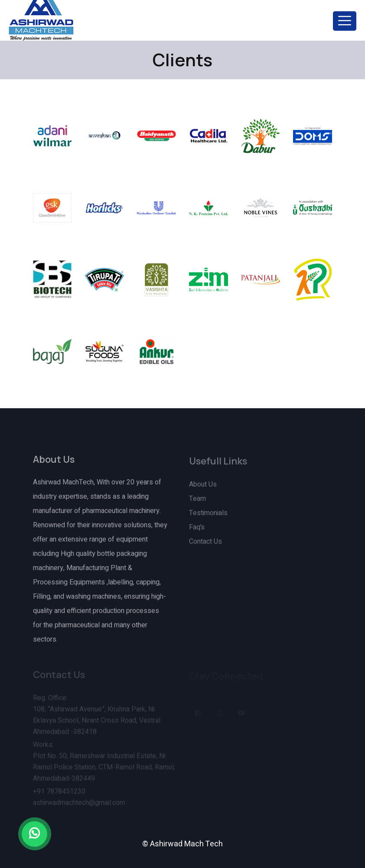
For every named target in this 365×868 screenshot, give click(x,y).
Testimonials (208, 516)
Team (197, 502)
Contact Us (205, 545)
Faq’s (197, 530)
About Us (203, 487)
